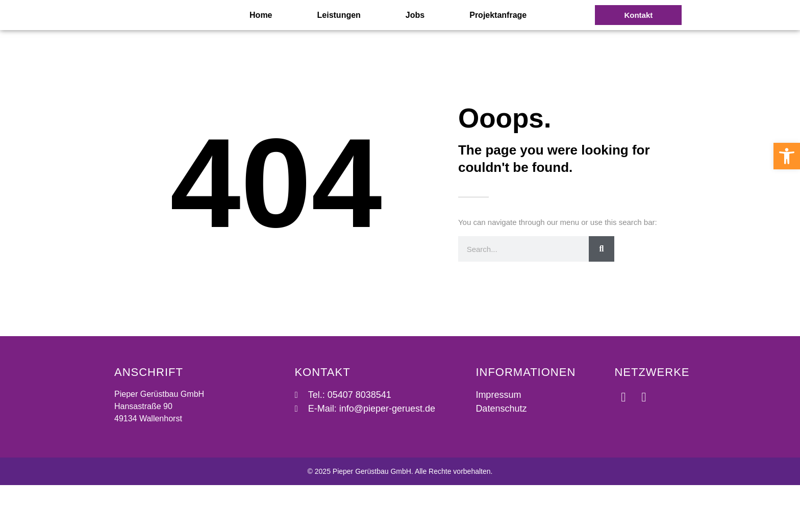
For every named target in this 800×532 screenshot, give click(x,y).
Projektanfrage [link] (498, 38)
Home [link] (261, 38)
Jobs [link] (415, 38)
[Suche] (602, 296)
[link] (787, 156)
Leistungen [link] (339, 38)
